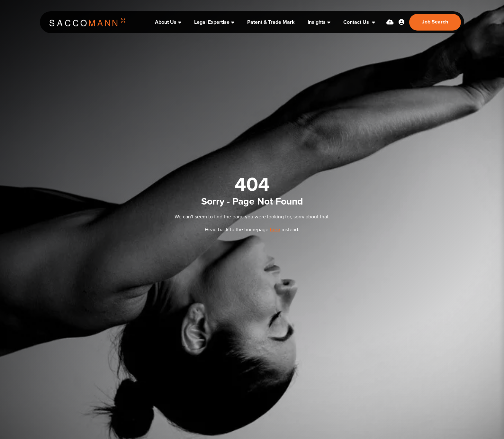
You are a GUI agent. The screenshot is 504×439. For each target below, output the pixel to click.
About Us (166, 22)
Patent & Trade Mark (271, 22)
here (275, 230)
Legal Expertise (212, 22)
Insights (317, 22)
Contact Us (357, 22)
